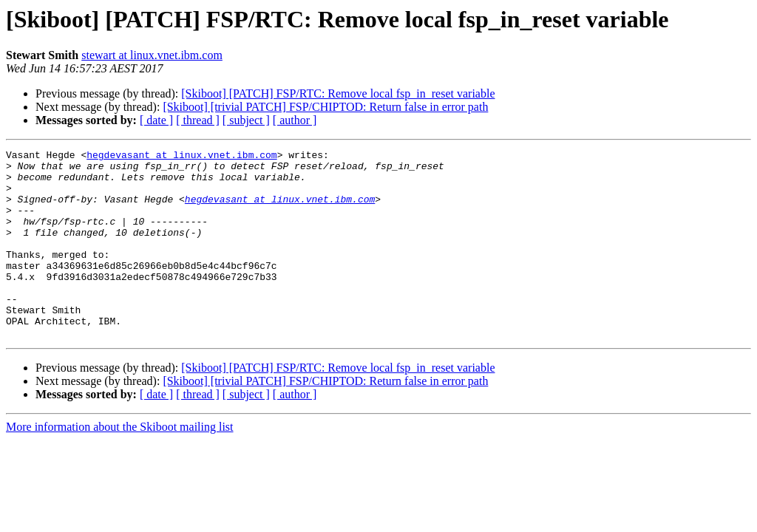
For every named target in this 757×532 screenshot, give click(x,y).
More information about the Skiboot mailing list (120, 464)
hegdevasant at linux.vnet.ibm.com (181, 157)
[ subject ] (246, 120)
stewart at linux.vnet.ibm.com (152, 55)
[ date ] (156, 120)
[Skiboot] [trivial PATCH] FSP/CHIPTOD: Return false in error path (325, 107)
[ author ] (295, 120)
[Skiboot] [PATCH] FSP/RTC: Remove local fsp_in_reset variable (338, 93)
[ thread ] (198, 120)
